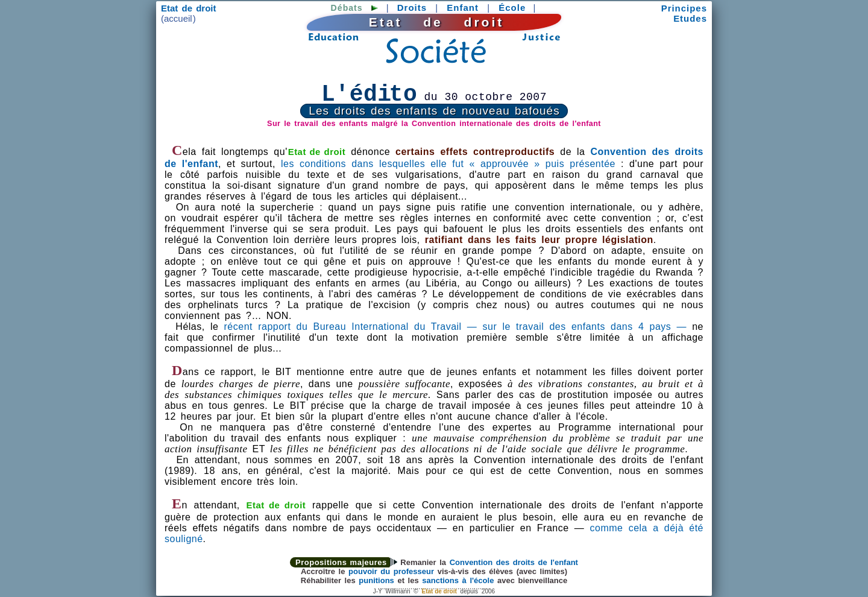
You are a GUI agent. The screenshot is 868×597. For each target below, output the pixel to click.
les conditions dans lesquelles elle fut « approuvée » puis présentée (448, 164)
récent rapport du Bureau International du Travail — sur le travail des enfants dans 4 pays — (455, 327)
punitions (376, 580)
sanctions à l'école (458, 580)
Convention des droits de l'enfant (514, 562)
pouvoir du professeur (391, 571)
